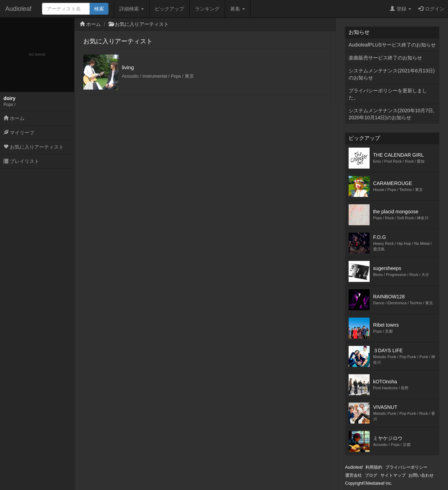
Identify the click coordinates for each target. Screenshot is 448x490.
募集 (238, 9)
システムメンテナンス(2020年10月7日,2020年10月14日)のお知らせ (391, 114)
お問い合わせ (421, 475)
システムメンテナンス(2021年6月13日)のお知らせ (392, 74)
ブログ (371, 475)
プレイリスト (21, 161)
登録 (401, 9)
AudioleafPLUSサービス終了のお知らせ (392, 45)
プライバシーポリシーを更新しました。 (388, 94)
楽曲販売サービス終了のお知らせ (385, 58)
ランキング (207, 9)
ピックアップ (169, 9)
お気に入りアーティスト (34, 147)
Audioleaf (18, 9)
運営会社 (353, 475)
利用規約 (374, 467)
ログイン (431, 9)
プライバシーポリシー (406, 467)
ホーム (14, 118)
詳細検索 (132, 9)
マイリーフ (19, 133)
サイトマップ (393, 475)
